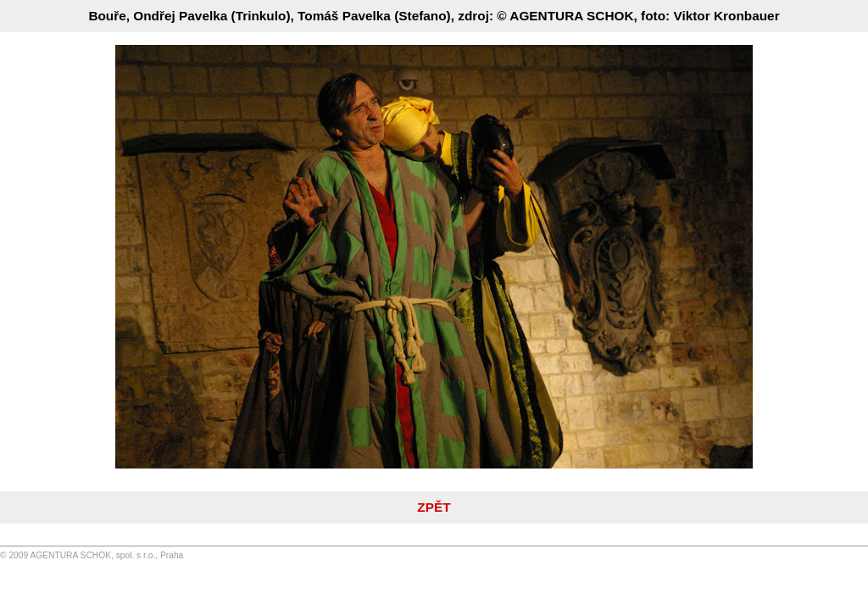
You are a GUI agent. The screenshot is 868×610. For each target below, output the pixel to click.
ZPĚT (434, 507)
